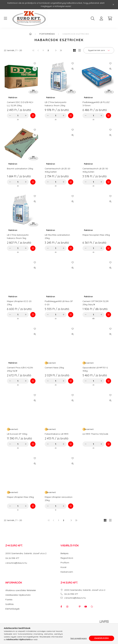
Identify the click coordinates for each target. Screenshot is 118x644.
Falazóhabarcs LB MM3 (57, 434)
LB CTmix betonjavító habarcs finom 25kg (56, 104)
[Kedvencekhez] (35, 63)
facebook (61, 607)
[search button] (93, 18)
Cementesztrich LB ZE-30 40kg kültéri (95, 170)
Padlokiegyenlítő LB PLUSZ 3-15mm (96, 104)
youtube (86, 607)
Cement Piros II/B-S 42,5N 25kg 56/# (20, 369)
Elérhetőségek (12, 609)
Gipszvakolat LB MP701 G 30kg (95, 369)
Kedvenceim (67, 572)
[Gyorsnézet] (35, 69)
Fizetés (9, 600)
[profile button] (101, 18)
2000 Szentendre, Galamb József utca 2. (26, 553)
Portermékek (47, 34)
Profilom (65, 563)
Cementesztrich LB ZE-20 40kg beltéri (57, 170)
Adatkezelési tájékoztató (18, 595)
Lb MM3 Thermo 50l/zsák (95, 434)
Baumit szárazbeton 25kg (20, 169)
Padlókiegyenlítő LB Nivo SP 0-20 (59, 303)
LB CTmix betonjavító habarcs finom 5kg (18, 236)
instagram (67, 607)
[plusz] (26, 116)
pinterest (80, 607)
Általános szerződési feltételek (21, 590)
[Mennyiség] (18, 116)
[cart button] (110, 18)
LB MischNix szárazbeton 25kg (57, 236)
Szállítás (10, 604)
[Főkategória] (30, 34)
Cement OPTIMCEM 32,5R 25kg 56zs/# (95, 303)
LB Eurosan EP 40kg (17, 434)
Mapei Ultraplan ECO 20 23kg (19, 303)
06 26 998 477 (12, 558)
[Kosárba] (33, 116)
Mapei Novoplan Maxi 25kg (96, 235)
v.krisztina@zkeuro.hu (16, 563)
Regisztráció (67, 558)
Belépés (65, 553)
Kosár (64, 567)
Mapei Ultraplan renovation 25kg (59, 499)
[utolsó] (61, 50)
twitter (73, 607)
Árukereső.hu (59, 630)
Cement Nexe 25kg (54, 368)
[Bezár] (113, 5)
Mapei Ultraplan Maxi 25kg (20, 497)
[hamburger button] (5, 18)
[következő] (56, 50)
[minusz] (10, 116)
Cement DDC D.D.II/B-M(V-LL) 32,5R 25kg (20, 104)
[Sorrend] (99, 50)
